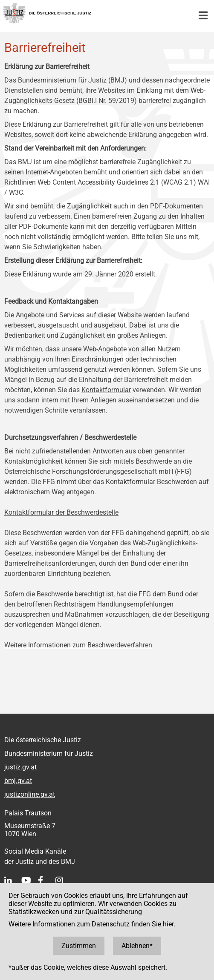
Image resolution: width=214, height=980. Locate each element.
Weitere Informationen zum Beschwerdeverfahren (78, 645)
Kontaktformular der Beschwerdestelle (61, 512)
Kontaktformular (106, 390)
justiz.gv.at (20, 767)
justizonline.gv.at (30, 794)
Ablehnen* (137, 946)
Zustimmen (79, 946)
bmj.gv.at (18, 781)
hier (168, 924)
